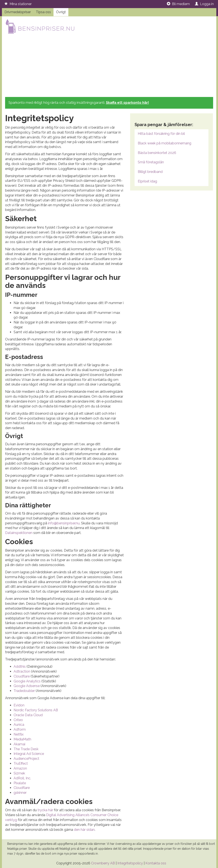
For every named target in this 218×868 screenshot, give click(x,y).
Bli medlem (178, 4)
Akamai (19, 744)
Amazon (20, 768)
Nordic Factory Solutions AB (36, 710)
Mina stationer (18, 4)
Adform (20, 729)
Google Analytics (27, 681)
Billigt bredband (150, 172)
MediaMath (22, 739)
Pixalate (20, 783)
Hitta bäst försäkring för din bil (161, 134)
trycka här (45, 810)
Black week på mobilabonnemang (165, 143)
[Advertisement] (109, 66)
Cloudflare (22, 676)
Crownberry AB (103, 863)
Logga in (204, 4)
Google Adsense (27, 686)
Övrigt (61, 12)
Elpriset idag (147, 181)
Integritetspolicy (130, 863)
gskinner (20, 793)
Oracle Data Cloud (28, 715)
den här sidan (84, 830)
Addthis (20, 667)
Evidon (19, 705)
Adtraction (22, 671)
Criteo (18, 720)
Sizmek (19, 773)
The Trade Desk (26, 749)
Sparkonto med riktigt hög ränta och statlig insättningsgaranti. (79, 103)
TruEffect (21, 763)
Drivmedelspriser (18, 12)
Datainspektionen (19, 533)
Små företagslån (151, 162)
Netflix (19, 734)
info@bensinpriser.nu (64, 523)
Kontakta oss (156, 863)
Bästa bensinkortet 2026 (157, 153)
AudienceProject (26, 759)
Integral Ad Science (29, 754)
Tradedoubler (24, 691)
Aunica (19, 725)
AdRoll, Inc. (22, 778)
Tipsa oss (43, 12)
